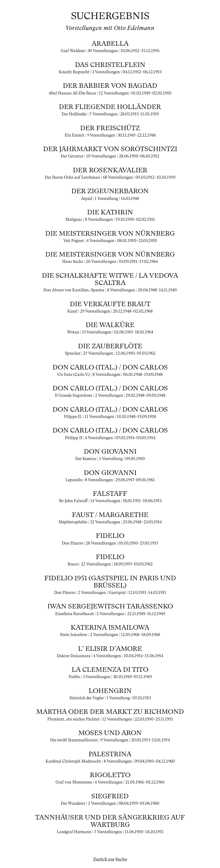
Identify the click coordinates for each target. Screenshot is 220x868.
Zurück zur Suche (110, 860)
